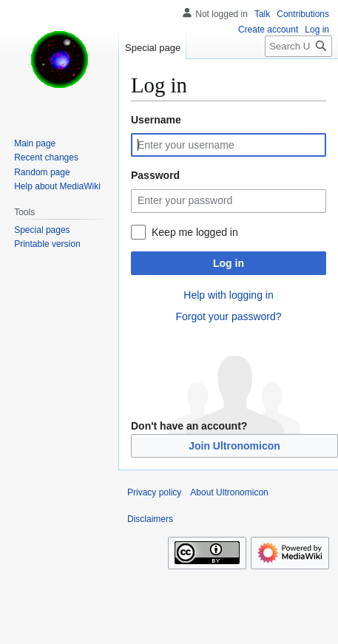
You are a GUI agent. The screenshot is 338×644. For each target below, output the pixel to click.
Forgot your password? (228, 316)
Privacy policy (154, 492)
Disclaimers (150, 519)
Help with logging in (228, 295)
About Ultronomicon (229, 492)
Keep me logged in (195, 232)
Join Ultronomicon (234, 446)
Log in (229, 263)
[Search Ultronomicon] (298, 46)
